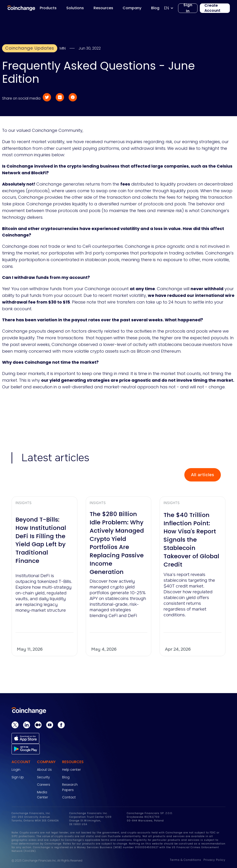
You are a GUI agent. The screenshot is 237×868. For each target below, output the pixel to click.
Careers (44, 785)
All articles (203, 475)
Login (16, 770)
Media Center (43, 795)
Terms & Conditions (185, 860)
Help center (71, 770)
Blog (66, 777)
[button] (171, 8)
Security (43, 777)
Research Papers (70, 787)
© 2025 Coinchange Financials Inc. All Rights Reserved (47, 861)
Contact (69, 797)
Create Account (212, 8)
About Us (44, 770)
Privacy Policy (214, 860)
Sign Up (18, 777)
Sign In (188, 8)
